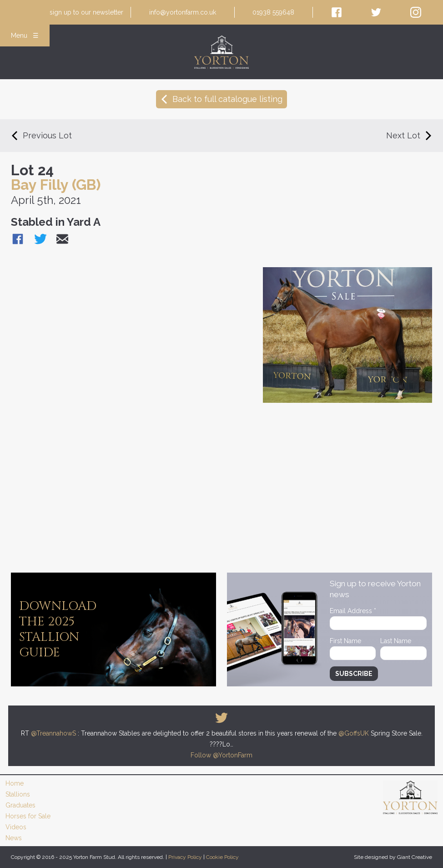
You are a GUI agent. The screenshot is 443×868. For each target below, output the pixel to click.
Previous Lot (41, 135)
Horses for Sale (28, 816)
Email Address (353, 611)
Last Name (396, 641)
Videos (16, 827)
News (14, 838)
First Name (345, 641)
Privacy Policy (185, 857)
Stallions (18, 794)
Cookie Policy (222, 857)
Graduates (20, 805)
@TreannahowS (53, 733)
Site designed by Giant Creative (393, 857)
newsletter (194, 12)
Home (15, 783)
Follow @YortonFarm (221, 755)
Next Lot (409, 135)
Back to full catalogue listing (221, 99)
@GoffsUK (354, 733)
